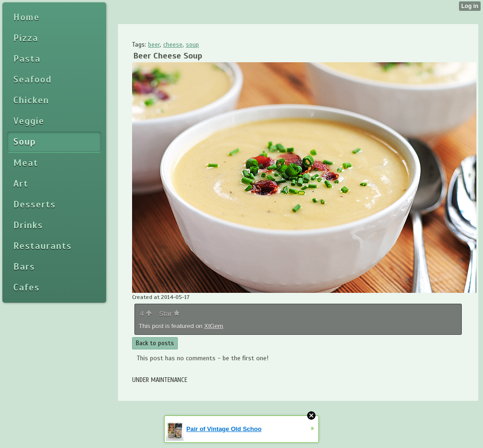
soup (192, 45)
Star (169, 314)
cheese (173, 45)
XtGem (214, 326)
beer (154, 45)
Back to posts (155, 343)
